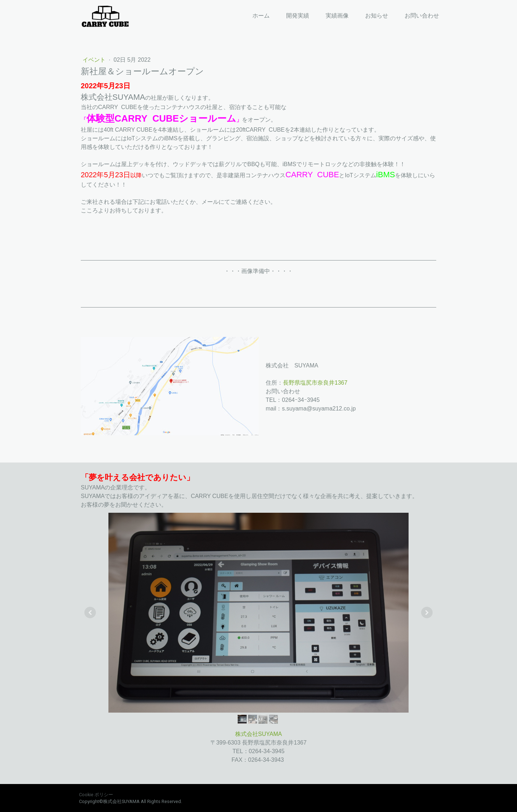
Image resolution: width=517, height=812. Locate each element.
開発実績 (298, 16)
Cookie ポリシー (96, 795)
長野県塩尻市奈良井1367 (315, 383)
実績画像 (337, 16)
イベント (95, 60)
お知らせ (377, 16)
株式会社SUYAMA (258, 734)
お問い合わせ (422, 16)
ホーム (261, 16)
